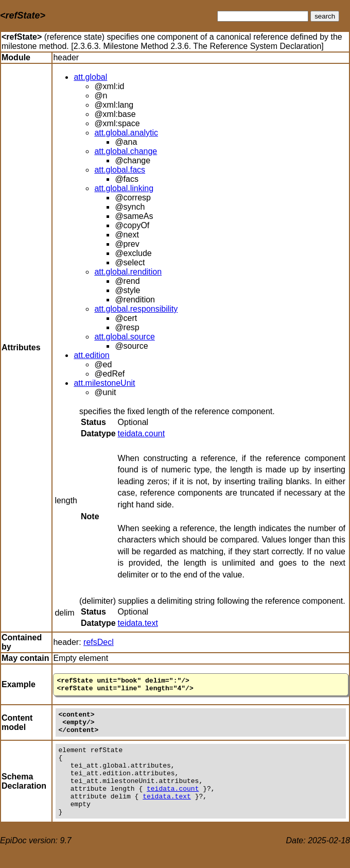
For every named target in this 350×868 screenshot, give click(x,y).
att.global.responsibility (136, 309)
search (325, 16)
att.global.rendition (128, 272)
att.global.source (124, 337)
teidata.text (138, 623)
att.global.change (126, 151)
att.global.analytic (126, 133)
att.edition (91, 355)
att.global (90, 77)
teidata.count (142, 433)
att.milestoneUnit (104, 383)
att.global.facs (120, 170)
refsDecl (99, 642)
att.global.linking (124, 188)
